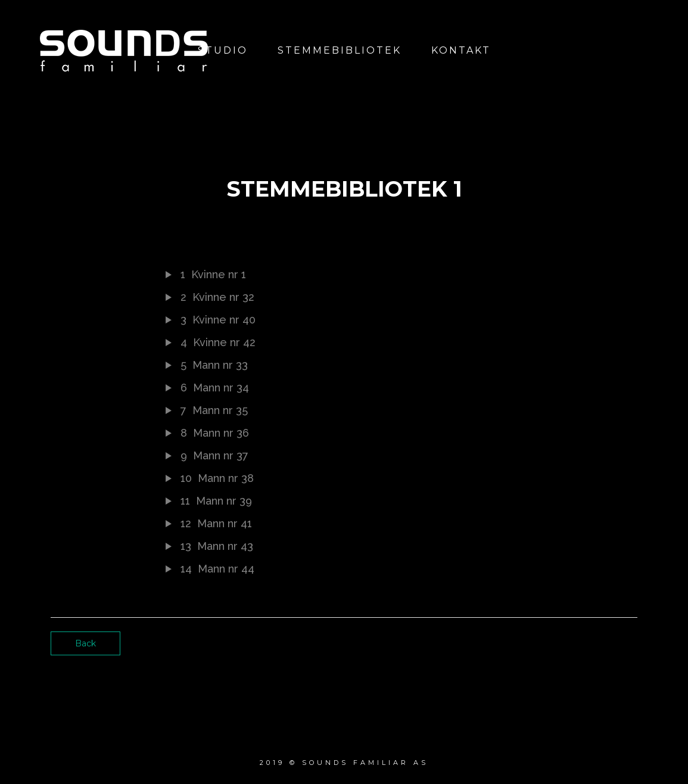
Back (85, 643)
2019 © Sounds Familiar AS (344, 763)
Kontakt (461, 50)
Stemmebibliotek (340, 50)
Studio (223, 50)
